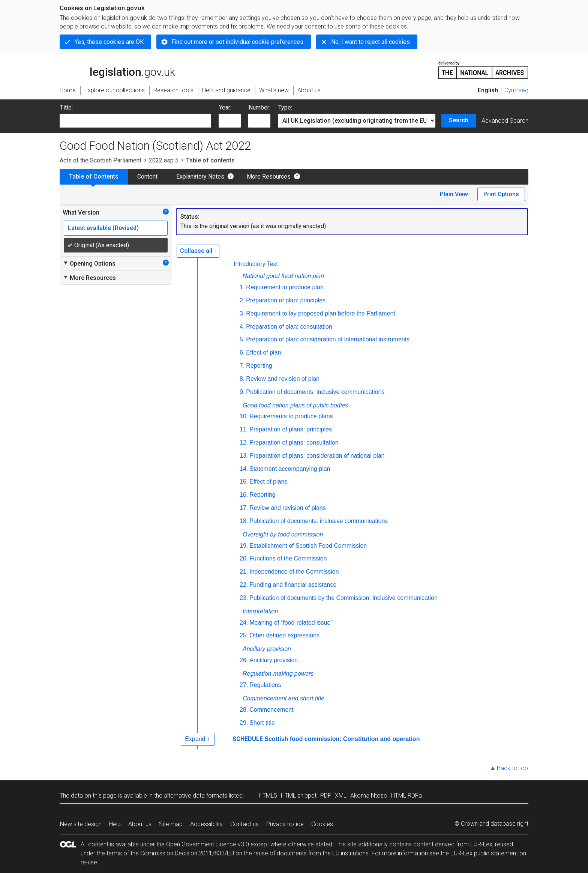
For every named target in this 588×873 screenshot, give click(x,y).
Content (147, 177)
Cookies (322, 824)
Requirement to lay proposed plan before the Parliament (321, 313)
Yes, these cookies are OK (109, 42)
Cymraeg (516, 90)
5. (242, 339)
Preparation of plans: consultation (294, 443)
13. (244, 456)
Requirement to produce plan (285, 287)
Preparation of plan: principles (286, 300)
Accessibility (206, 824)
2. (242, 300)
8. (242, 379)
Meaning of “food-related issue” (291, 623)
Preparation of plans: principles (291, 429)
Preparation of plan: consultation (289, 327)
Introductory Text (256, 264)
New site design (81, 824)
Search (459, 120)
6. (242, 352)
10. (244, 416)
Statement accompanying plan (290, 469)
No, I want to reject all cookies (370, 42)
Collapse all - (198, 251)
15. (244, 482)
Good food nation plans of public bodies (295, 405)
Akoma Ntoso (369, 796)
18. (244, 521)
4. (242, 327)
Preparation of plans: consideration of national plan (317, 456)
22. (244, 585)
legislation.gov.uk (117, 69)
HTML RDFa (406, 796)
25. (244, 635)
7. (242, 366)
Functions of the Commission (288, 558)
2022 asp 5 (164, 160)
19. (244, 546)
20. (244, 558)
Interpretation (260, 611)
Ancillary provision (267, 649)
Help (115, 824)
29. (244, 723)
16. (244, 495)
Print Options (501, 194)
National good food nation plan (283, 276)
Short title (262, 723)
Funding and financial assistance (293, 585)
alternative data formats (196, 796)
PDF (326, 796)
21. (244, 572)
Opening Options (89, 263)
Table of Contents (94, 177)
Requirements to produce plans (291, 416)
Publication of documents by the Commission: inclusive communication (343, 598)
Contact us (244, 824)
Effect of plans (268, 482)
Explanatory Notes (200, 177)
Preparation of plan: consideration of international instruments (328, 339)
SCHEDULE (248, 739)
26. (244, 660)
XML (341, 796)
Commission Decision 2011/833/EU (187, 853)
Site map (171, 824)
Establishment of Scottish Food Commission (308, 546)
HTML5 (268, 796)
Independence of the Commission (294, 572)
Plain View (454, 194)
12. (244, 443)
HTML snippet (299, 796)
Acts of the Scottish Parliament (100, 160)
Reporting (259, 366)
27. (244, 685)
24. (244, 623)
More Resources (269, 177)
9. (242, 392)
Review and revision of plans (288, 508)
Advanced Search (505, 121)
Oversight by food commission (283, 534)
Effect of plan (263, 352)
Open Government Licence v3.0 (208, 844)
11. (244, 429)
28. (244, 710)
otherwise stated (310, 844)
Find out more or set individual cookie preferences (237, 42)
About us (140, 824)
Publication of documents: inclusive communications (315, 392)
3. (242, 313)
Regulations (265, 685)
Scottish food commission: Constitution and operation (342, 739)
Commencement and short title (283, 698)
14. (244, 469)
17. (244, 508)
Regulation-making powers (278, 674)
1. (242, 287)
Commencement (271, 710)
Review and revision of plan (283, 379)
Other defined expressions (284, 635)
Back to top (512, 768)
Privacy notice (285, 824)
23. (244, 598)
